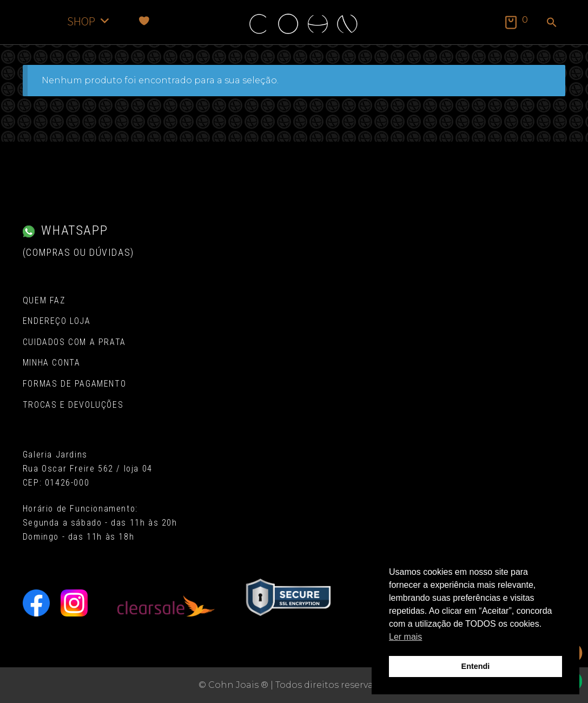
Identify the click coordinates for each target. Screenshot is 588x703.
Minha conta (52, 363)
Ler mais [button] (405, 637)
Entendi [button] (476, 666)
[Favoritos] (144, 21)
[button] (552, 23)
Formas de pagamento (74, 384)
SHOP (89, 21)
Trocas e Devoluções (73, 405)
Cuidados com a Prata (74, 342)
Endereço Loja (57, 321)
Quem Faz (44, 300)
